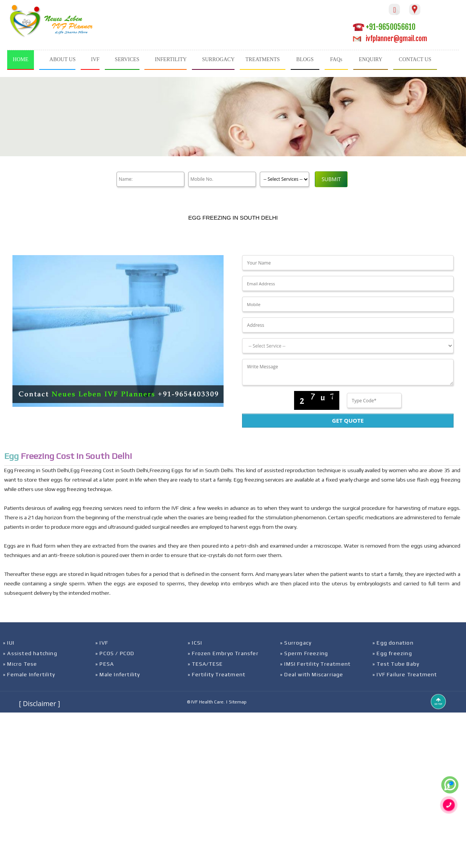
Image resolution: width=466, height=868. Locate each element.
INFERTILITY (171, 59)
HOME (21, 59)
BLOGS (305, 59)
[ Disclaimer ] (39, 703)
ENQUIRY (371, 59)
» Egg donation (393, 643)
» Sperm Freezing (304, 653)
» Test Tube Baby (396, 664)
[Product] (284, 179)
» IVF (102, 643)
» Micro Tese (20, 664)
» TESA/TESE (205, 664)
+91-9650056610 (384, 27)
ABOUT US (62, 59)
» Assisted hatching (30, 653)
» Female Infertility (29, 674)
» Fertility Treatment (217, 674)
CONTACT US (415, 59)
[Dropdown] (348, 346)
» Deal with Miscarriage (312, 674)
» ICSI (195, 643)
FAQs (336, 59)
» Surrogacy (296, 643)
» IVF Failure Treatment (405, 674)
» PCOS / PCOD (115, 653)
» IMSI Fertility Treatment (315, 664)
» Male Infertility (118, 674)
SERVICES (127, 59)
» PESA (105, 664)
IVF (95, 59)
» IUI (9, 643)
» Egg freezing (392, 653)
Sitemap (238, 702)
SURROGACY (218, 59)
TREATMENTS (263, 59)
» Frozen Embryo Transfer (223, 653)
